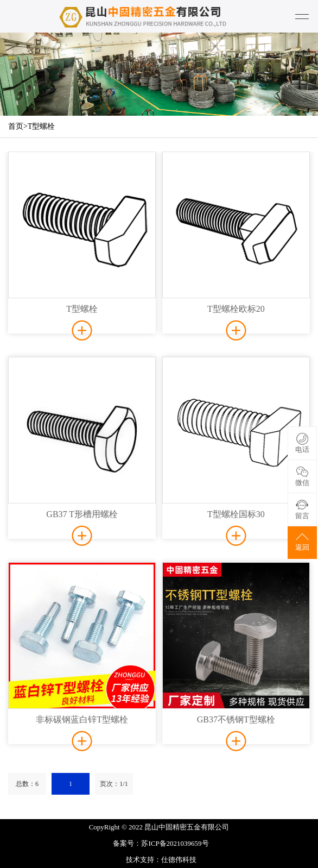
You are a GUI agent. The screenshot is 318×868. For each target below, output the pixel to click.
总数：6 (27, 784)
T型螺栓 (42, 126)
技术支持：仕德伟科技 (161, 860)
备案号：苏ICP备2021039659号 (161, 843)
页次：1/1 (114, 784)
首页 (16, 126)
